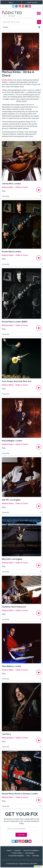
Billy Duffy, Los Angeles (12, 559)
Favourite (21, 196)
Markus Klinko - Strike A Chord (15, 187)
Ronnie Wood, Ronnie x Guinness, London (20, 794)
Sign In (11, 2)
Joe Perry (6, 734)
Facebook (17, 6)
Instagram (20, 6)
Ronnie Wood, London (12, 252)
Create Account (32, 2)
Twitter (13, 6)
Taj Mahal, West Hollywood (14, 607)
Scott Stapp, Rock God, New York (17, 381)
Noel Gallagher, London (12, 441)
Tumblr (26, 6)
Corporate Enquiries (16, 856)
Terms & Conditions (31, 851)
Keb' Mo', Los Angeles (11, 500)
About (9, 851)
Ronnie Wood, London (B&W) (15, 322)
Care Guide (29, 853)
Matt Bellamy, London (12, 666)
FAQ (28, 856)
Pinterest (23, 6)
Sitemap (36, 856)
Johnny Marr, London (11, 184)
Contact (30, 6)
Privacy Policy (17, 853)
